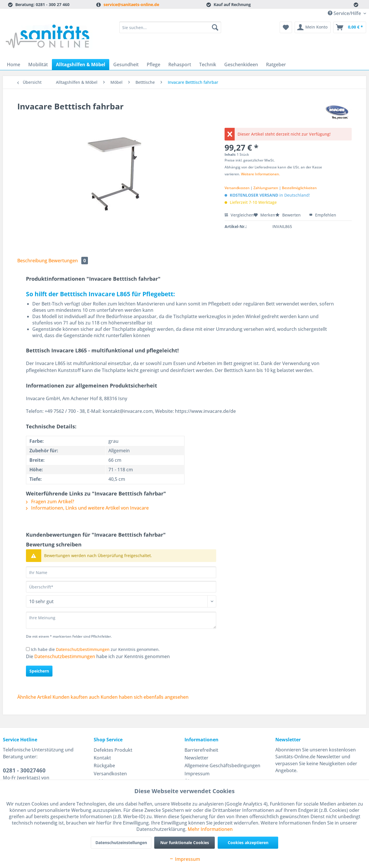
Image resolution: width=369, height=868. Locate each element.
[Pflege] (154, 64)
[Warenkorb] (350, 27)
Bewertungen (68, 261)
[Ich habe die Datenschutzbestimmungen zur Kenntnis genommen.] (28, 649)
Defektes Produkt (113, 750)
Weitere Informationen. (260, 174)
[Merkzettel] (286, 27)
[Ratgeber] (276, 64)
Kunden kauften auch (76, 697)
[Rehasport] (180, 64)
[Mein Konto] (313, 27)
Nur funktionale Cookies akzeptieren (185, 844)
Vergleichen (239, 215)
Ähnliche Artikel (34, 697)
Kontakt (102, 758)
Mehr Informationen (210, 829)
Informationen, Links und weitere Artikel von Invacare (87, 508)
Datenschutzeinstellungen (121, 843)
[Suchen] (215, 27)
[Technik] (208, 64)
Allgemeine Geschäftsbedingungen (222, 766)
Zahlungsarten (266, 188)
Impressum (197, 774)
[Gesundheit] (126, 64)
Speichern (39, 671)
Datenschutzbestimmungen (83, 649)
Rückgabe (104, 766)
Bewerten (289, 215)
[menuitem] (170, 30)
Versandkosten (237, 188)
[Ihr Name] (121, 572)
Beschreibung (32, 261)
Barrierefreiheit (201, 750)
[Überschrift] (121, 587)
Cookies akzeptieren (248, 843)
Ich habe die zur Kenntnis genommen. (95, 649)
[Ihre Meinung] (121, 620)
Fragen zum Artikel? (50, 502)
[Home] (14, 64)
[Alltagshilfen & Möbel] (81, 64)
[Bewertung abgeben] (121, 601)
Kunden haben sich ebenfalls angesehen (145, 697)
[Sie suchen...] (170, 27)
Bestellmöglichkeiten (299, 188)
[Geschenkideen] (241, 64)
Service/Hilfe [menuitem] (345, 13)
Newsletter (196, 758)
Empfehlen (323, 215)
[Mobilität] (38, 64)
